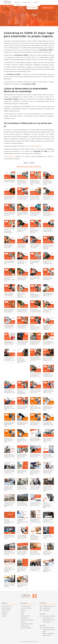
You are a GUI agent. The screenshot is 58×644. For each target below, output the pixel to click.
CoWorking (5, 612)
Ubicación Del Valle (26, 608)
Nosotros (23, 610)
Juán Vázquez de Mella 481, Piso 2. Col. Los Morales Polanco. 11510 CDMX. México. (49, 619)
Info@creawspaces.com (49, 606)
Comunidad (24, 618)
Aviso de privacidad (26, 628)
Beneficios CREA (25, 616)
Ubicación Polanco (26, 606)
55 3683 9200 (33, 8)
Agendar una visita (48, 8)
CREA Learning (25, 626)
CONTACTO (36, 2)
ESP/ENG (18, 5)
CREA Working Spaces (34, 146)
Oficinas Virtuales (6, 608)
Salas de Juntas (6, 610)
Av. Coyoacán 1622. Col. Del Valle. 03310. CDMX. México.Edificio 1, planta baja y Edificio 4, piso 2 (49, 632)
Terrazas (4, 616)
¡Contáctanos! (8, 156)
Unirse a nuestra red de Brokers (27, 621)
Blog (22, 614)
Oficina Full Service (7, 606)
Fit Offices (4, 614)
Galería (23, 612)
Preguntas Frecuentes (27, 624)
